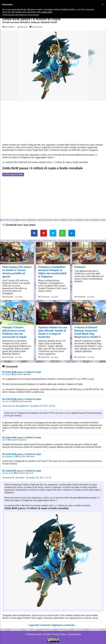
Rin (6, 440)
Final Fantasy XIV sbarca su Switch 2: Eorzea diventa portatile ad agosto (17, 272)
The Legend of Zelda (14, 174)
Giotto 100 (8, 401)
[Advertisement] (53, 122)
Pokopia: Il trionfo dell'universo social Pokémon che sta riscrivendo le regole (14, 332)
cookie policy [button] (47, 12)
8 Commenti (38, 27)
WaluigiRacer (10, 456)
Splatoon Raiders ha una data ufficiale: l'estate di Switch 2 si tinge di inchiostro (53, 332)
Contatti (47, 634)
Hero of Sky (9, 473)
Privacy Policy (59, 634)
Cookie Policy (74, 634)
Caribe (19, 297)
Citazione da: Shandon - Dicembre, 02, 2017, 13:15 (27, 478)
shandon (8, 374)
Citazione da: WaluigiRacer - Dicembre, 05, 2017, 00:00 (29, 406)
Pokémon (80, 267)
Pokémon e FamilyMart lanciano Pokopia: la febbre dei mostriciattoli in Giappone (53, 272)
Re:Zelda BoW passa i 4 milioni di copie (22, 372)
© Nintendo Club (33, 634)
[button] (102, 4)
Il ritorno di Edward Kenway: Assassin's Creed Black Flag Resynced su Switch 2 (87, 332)
